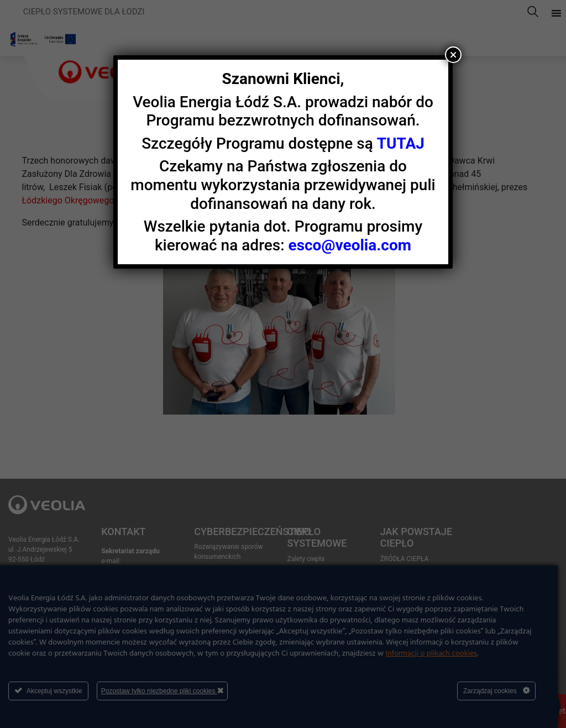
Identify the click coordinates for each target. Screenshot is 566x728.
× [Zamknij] (454, 55)
